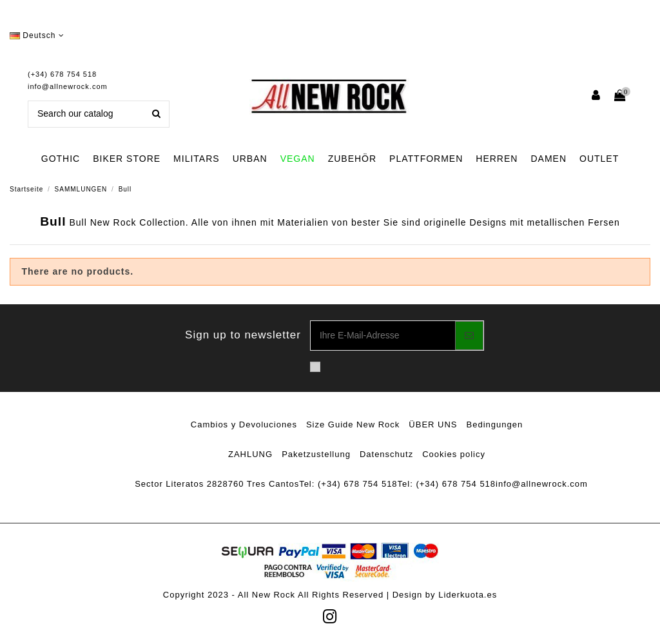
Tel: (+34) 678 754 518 (348, 484)
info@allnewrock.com (68, 86)
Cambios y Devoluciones (244, 424)
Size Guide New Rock (353, 424)
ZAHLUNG (250, 454)
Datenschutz (386, 454)
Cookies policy (454, 454)
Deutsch (37, 35)
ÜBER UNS (433, 424)
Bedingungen (495, 424)
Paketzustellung (316, 454)
